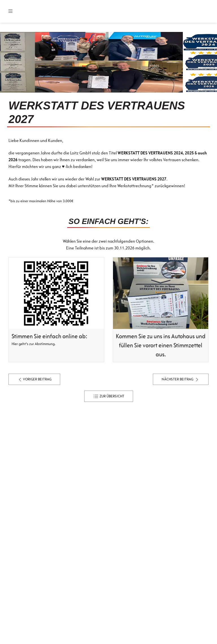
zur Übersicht (109, 397)
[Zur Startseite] (49, 11)
